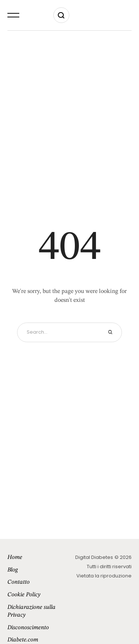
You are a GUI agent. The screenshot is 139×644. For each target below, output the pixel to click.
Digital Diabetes (94, 557)
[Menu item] (39, 558)
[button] (13, 15)
